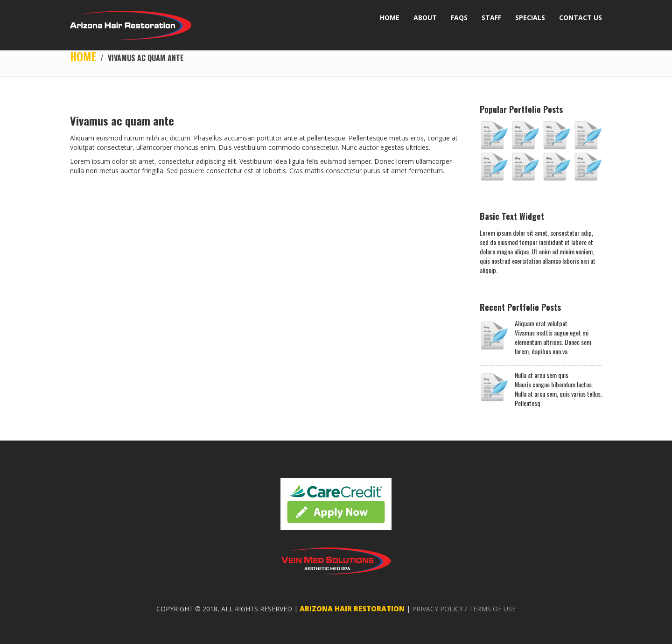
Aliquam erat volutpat (541, 323)
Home (83, 56)
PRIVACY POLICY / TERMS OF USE (464, 609)
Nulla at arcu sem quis (542, 375)
